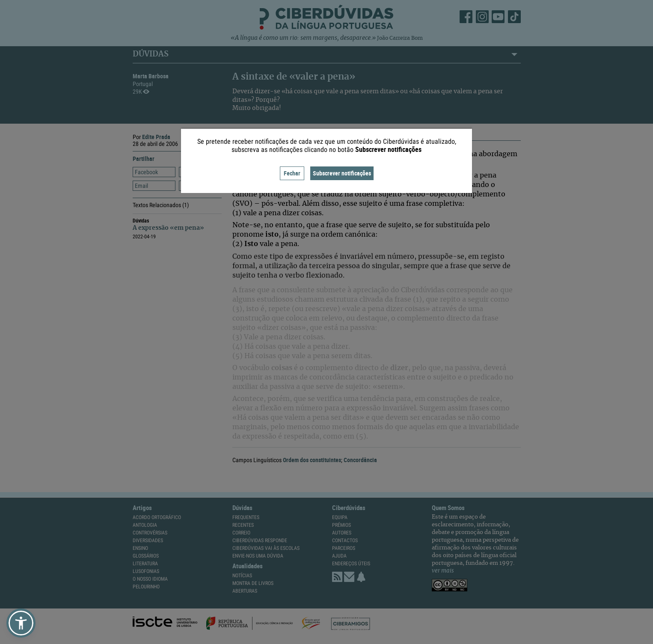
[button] (21, 623)
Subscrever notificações (342, 173)
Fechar (292, 173)
